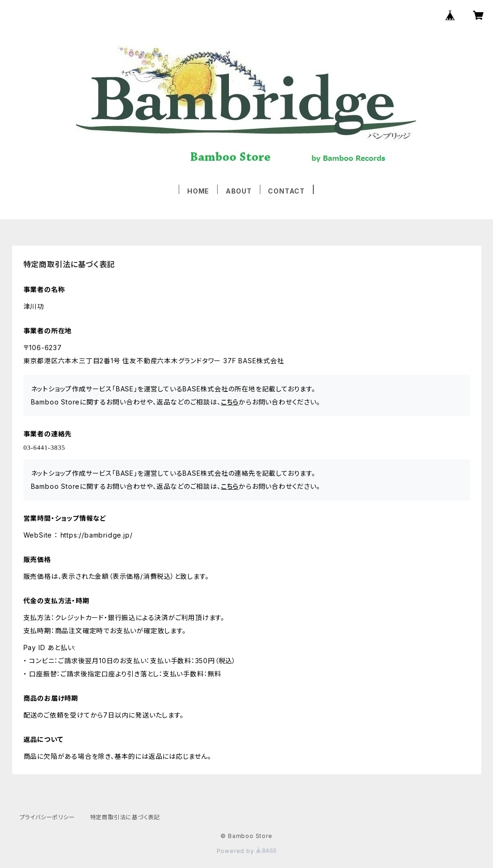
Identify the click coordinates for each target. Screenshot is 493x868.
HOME (198, 191)
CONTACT (286, 191)
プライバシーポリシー (47, 817)
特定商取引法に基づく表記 (125, 817)
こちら (230, 402)
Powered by (247, 851)
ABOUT (239, 191)
